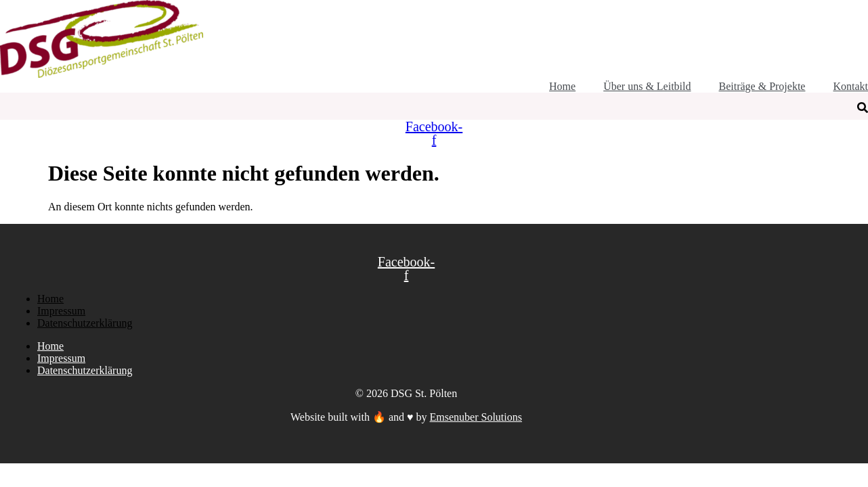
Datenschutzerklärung (85, 323)
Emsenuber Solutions (476, 417)
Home (50, 299)
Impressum (61, 311)
